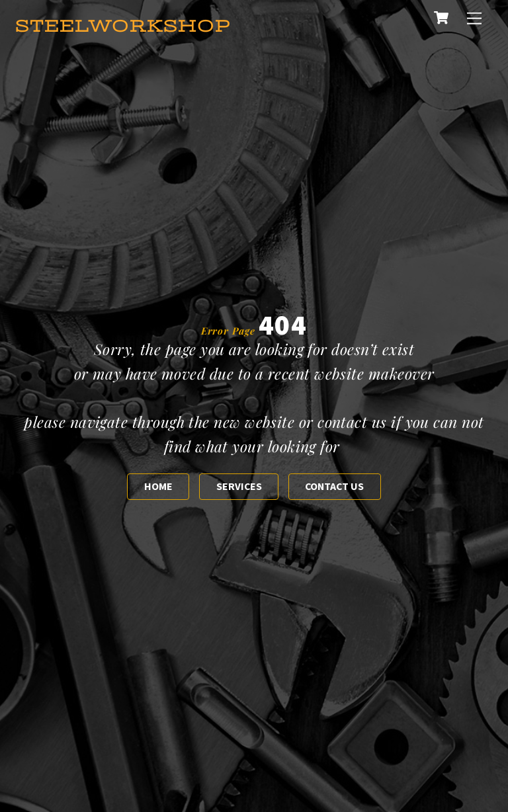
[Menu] (474, 18)
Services (239, 486)
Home (158, 486)
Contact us (334, 486)
